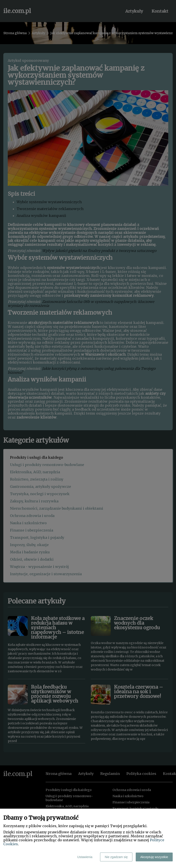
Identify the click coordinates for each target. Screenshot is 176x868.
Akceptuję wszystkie (154, 857)
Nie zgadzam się (116, 857)
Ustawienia (85, 857)
